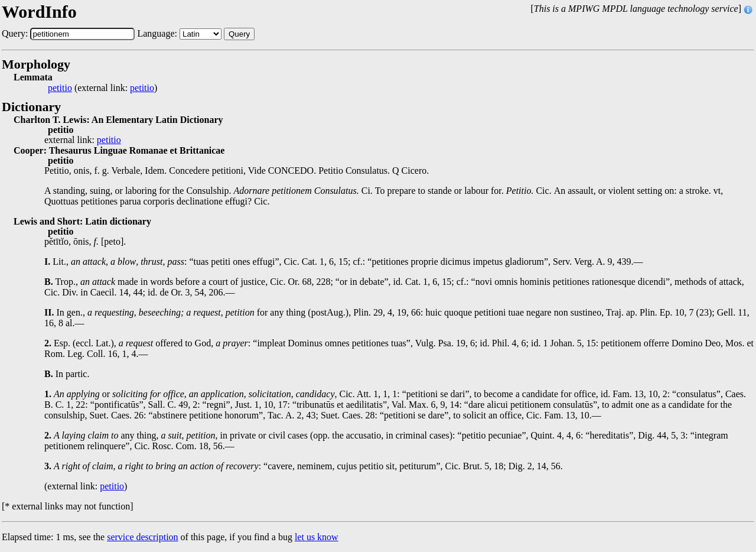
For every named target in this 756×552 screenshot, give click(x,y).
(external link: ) (102, 88)
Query (239, 34)
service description (142, 537)
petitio (60, 88)
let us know (317, 537)
